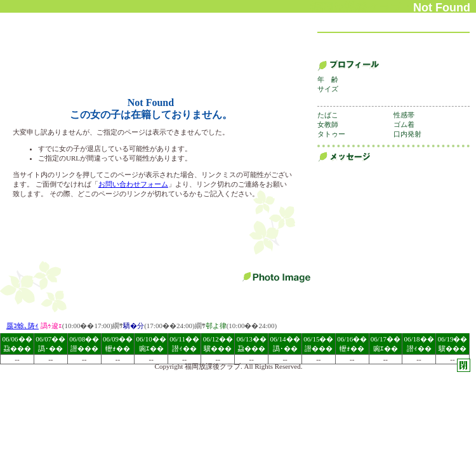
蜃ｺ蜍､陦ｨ (23, 326)
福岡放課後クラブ (213, 366)
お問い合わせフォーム (133, 184)
